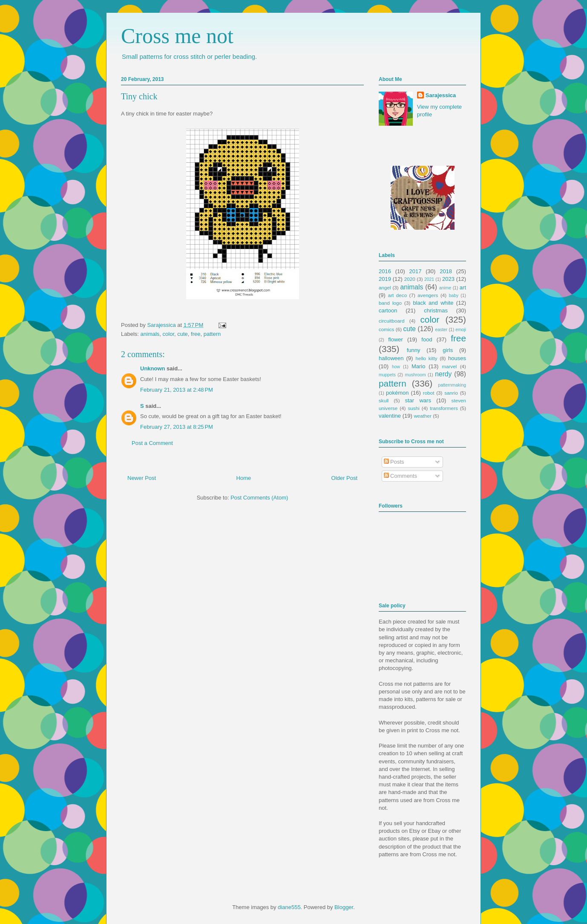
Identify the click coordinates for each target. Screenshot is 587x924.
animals (150, 334)
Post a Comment (152, 443)
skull (384, 400)
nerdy (443, 374)
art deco (397, 295)
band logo (390, 303)
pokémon (397, 393)
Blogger (344, 907)
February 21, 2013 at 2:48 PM (177, 390)
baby (454, 296)
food (427, 339)
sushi (414, 408)
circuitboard (391, 321)
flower (396, 339)
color (168, 334)
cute (183, 334)
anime (445, 288)
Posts (394, 462)
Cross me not (177, 36)
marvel (449, 366)
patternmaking (452, 385)
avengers (428, 295)
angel (385, 287)
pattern (212, 334)
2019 (385, 279)
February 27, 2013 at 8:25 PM (177, 427)
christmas (436, 310)
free (196, 334)
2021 (429, 279)
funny (414, 350)
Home (244, 478)
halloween (391, 358)
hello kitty (426, 358)
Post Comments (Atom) (259, 498)
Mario (419, 366)
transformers (444, 408)
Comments (400, 476)
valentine (390, 416)
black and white (433, 303)
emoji (461, 330)
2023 (448, 279)
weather (423, 416)
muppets (387, 375)
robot (429, 393)
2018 (446, 271)
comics (386, 329)
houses (457, 358)
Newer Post (142, 478)
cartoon (388, 310)
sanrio (451, 393)
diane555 (289, 907)
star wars (418, 400)
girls (448, 350)
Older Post (344, 478)
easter (441, 330)
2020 (410, 279)
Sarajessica (162, 325)
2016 (385, 271)
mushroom (416, 375)
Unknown (153, 368)
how (396, 367)
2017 (416, 271)
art (463, 287)
